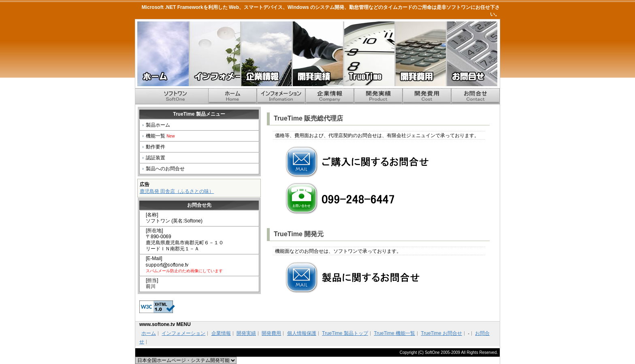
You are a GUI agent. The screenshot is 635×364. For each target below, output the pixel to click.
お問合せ (472, 54)
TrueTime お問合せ (441, 333)
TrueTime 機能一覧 (394, 333)
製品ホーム (158, 125)
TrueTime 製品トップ (345, 333)
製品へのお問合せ (165, 169)
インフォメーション (214, 54)
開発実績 (317, 54)
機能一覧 (160, 136)
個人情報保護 (302, 333)
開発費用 (420, 54)
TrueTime (369, 54)
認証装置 (156, 158)
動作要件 (156, 147)
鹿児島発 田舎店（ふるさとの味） (177, 191)
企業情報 (266, 54)
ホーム (163, 54)
